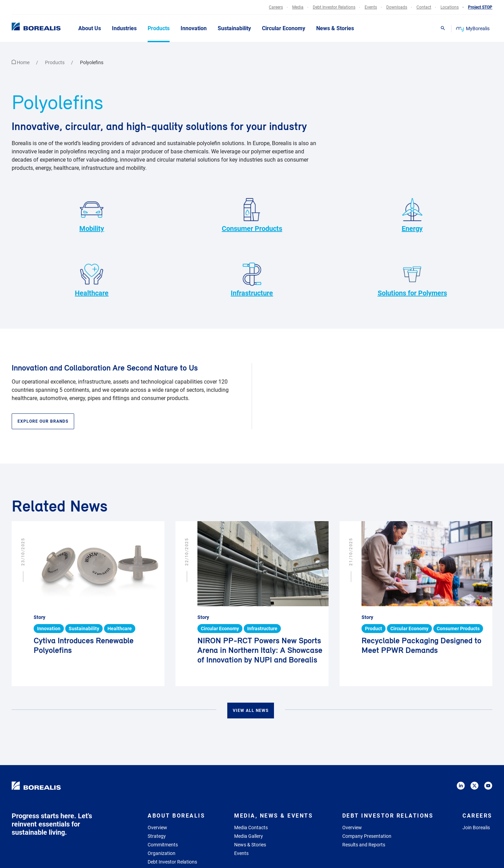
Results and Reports (364, 845)
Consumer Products (252, 214)
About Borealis (176, 816)
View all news (251, 711)
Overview (157, 828)
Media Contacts (251, 828)
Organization (162, 853)
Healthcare (92, 279)
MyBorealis (473, 28)
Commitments (163, 845)
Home (21, 62)
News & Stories (250, 845)
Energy (412, 214)
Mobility (92, 214)
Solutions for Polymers (412, 279)
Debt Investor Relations (172, 862)
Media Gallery (249, 836)
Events (241, 853)
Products (55, 62)
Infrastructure (252, 279)
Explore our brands (43, 421)
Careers (477, 816)
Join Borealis (476, 828)
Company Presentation (367, 836)
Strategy (157, 836)
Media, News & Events (273, 816)
